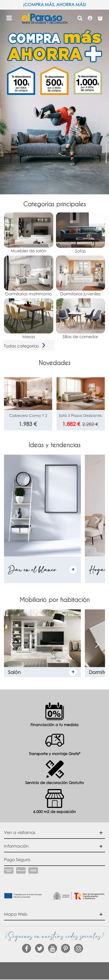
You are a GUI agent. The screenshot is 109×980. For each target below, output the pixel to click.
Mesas (29, 337)
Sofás (80, 251)
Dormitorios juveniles (80, 294)
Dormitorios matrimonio (29, 294)
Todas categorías (26, 346)
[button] (97, 520)
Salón (14, 672)
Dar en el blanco (32, 570)
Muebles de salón (29, 251)
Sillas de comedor (80, 337)
